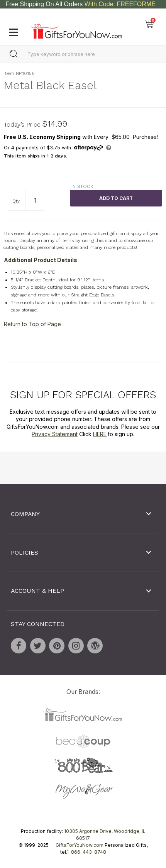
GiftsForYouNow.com (80, 845)
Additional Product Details (41, 260)
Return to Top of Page (32, 324)
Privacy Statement (55, 434)
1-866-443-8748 (86, 852)
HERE (100, 434)
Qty (16, 201)
